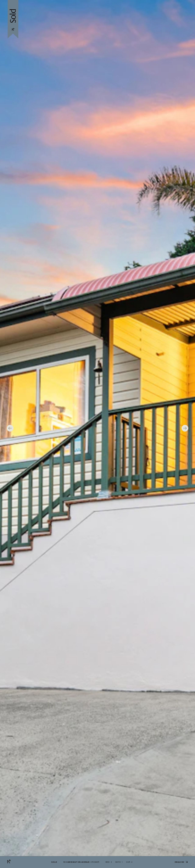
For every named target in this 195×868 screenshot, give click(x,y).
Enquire (181, 862)
